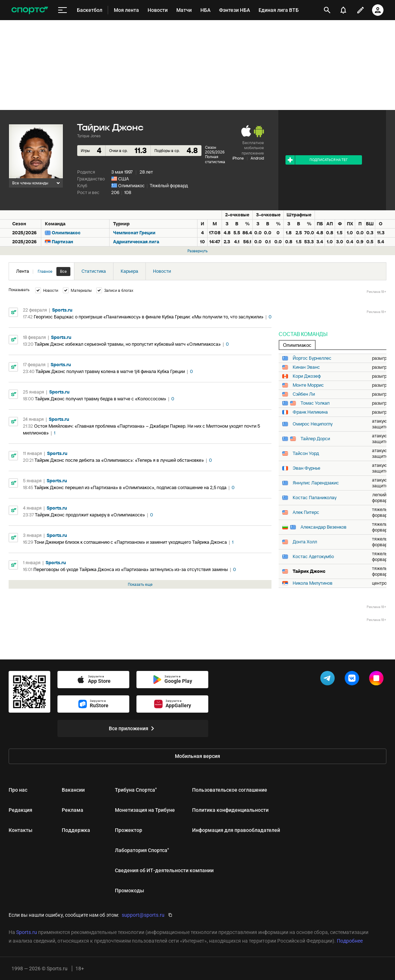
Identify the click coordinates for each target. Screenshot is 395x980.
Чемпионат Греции (134, 233)
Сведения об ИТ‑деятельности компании (164, 870)
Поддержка (76, 830)
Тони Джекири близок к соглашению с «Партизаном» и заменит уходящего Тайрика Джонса (131, 542)
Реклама (73, 810)
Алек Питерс (306, 512)
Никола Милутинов (313, 583)
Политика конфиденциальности (230, 810)
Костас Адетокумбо (313, 557)
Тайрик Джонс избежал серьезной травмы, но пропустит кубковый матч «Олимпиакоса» (128, 344)
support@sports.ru (143, 915)
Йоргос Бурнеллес (312, 358)
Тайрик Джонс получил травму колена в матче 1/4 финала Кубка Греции (110, 371)
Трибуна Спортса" (136, 790)
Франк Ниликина (310, 412)
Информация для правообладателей (236, 830)
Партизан (62, 242)
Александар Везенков (324, 527)
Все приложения (133, 728)
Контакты (20, 830)
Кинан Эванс (306, 367)
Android (257, 158)
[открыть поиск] (327, 10)
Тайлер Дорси (315, 439)
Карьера (129, 271)
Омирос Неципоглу (313, 424)
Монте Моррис (308, 385)
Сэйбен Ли (304, 394)
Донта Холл (305, 542)
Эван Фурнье (306, 468)
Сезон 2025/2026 (215, 150)
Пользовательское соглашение (230, 790)
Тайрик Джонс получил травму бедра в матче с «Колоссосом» (101, 399)
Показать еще (140, 584)
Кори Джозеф (307, 376)
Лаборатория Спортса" (142, 850)
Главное (45, 271)
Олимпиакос (131, 186)
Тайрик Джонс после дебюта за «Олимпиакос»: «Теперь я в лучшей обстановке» (119, 460)
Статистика (94, 271)
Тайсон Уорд (306, 454)
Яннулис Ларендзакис (316, 483)
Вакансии (73, 790)
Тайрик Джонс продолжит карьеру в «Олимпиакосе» (90, 515)
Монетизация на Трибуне (145, 810)
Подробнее (350, 941)
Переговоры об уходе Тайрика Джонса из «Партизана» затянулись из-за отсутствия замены (131, 569)
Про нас (18, 790)
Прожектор (129, 830)
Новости (162, 271)
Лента (43, 272)
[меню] (62, 10)
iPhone (238, 158)
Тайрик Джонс (309, 571)
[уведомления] (343, 10)
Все (63, 271)
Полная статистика (215, 159)
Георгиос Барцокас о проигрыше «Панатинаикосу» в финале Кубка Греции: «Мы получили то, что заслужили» (149, 317)
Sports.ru (62, 310)
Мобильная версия (197, 756)
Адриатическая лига (136, 242)
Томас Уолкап (315, 403)
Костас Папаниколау (315, 498)
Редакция (20, 810)
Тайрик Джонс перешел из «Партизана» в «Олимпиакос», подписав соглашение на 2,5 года (130, 487)
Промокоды (129, 891)
